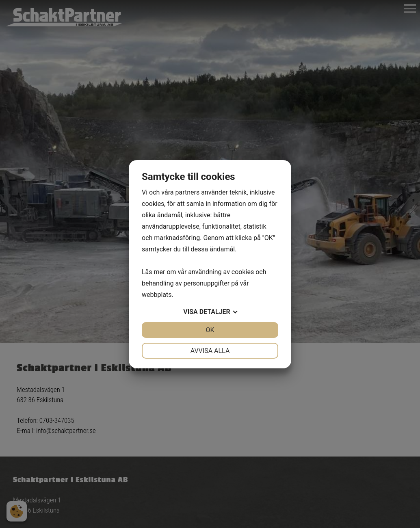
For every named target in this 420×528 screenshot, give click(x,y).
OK (210, 330)
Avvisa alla (210, 351)
